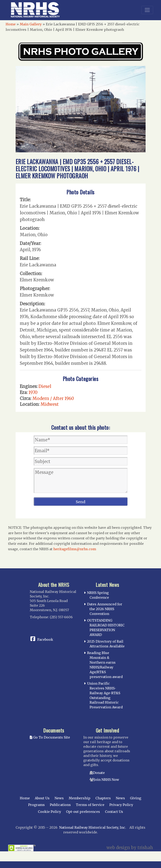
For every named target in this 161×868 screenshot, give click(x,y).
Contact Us (114, 812)
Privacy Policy (121, 805)
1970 (33, 392)
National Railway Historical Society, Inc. (93, 827)
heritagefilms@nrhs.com (75, 549)
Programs (36, 805)
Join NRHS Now (106, 780)
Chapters (103, 798)
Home (11, 24)
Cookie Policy (49, 812)
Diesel (45, 386)
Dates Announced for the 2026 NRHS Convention (105, 609)
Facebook (45, 640)
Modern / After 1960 (53, 398)
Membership (80, 798)
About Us (42, 798)
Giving (136, 798)
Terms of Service (90, 805)
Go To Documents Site (50, 737)
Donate (99, 773)
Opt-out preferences (83, 812)
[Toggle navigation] (147, 10)
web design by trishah (130, 848)
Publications (60, 805)
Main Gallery (31, 24)
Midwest (50, 404)
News (59, 798)
